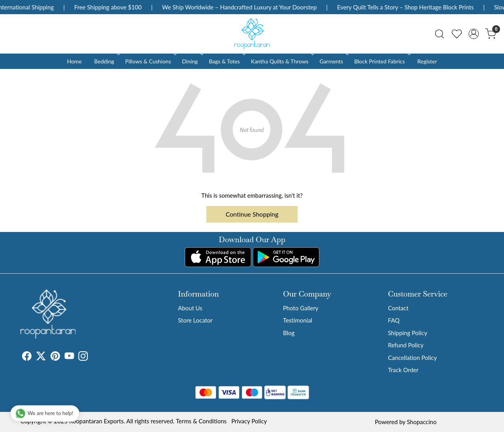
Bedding (106, 61)
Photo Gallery (301, 308)
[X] (41, 357)
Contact (398, 308)
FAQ (394, 320)
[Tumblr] (93, 357)
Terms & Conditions (201, 421)
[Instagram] (83, 357)
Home (74, 61)
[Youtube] (69, 357)
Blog (289, 333)
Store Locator (195, 320)
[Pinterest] (55, 357)
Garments (333, 61)
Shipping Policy (408, 333)
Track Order (403, 370)
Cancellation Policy (412, 358)
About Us (190, 308)
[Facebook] (27, 357)
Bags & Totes (226, 61)
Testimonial (298, 320)
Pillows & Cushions (150, 61)
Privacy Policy (249, 421)
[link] (439, 34)
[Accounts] (474, 34)
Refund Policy (406, 345)
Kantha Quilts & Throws (282, 61)
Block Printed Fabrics (382, 61)
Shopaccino (422, 422)
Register (427, 61)
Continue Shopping (252, 214)
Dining (192, 61)
